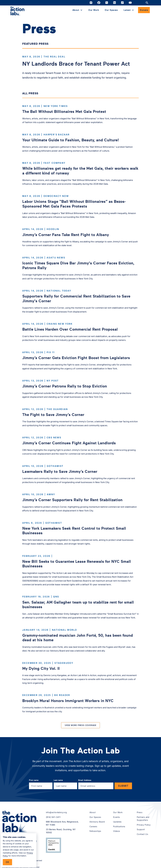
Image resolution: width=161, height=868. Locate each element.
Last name (58, 780)
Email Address (85, 780)
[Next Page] (81, 725)
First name (34, 780)
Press (140, 812)
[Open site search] (147, 3)
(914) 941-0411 (53, 817)
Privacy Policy (144, 825)
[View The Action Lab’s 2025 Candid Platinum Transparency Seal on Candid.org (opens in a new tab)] (53, 845)
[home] (17, 11)
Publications (119, 826)
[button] (77, 10)
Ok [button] (7, 862)
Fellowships (95, 831)
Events (116, 817)
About (93, 812)
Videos (117, 831)
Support (141, 829)
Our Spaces (111, 10)
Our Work (94, 10)
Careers (93, 826)
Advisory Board (97, 822)
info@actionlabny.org (56, 812)
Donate (144, 10)
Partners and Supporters (143, 819)
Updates (117, 822)
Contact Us (142, 834)
